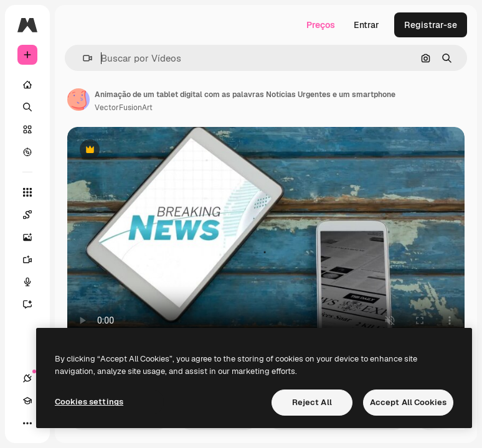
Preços (321, 25)
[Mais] (27, 423)
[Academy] (27, 401)
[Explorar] (27, 152)
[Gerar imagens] (34, 237)
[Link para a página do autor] (78, 100)
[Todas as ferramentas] (27, 192)
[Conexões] (27, 378)
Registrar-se (431, 25)
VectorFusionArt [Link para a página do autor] (124, 108)
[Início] (27, 85)
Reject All (312, 402)
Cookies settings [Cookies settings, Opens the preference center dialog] (89, 402)
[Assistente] (34, 304)
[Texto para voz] (34, 282)
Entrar (366, 25)
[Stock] (27, 129)
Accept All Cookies (408, 402)
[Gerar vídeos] (34, 259)
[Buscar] (27, 107)
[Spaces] (34, 215)
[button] (83, 58)
